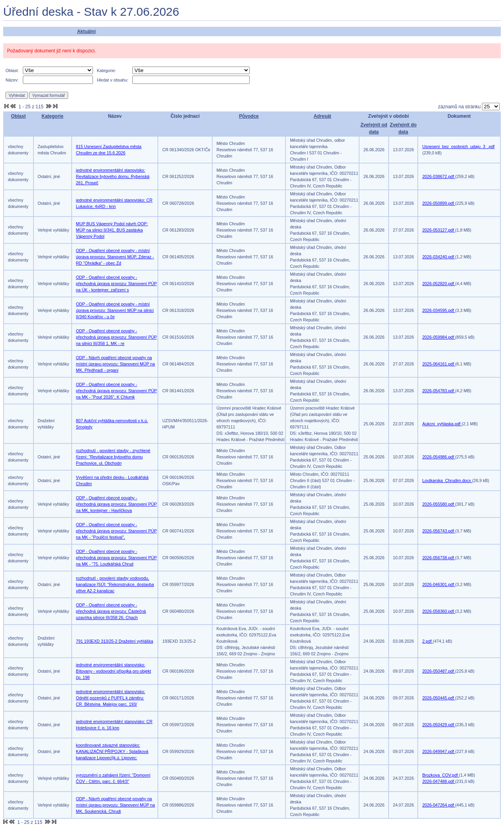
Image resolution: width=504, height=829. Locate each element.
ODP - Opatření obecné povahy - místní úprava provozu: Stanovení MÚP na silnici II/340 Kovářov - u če (115, 310)
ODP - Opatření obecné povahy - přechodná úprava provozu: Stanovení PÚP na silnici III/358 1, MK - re (117, 337)
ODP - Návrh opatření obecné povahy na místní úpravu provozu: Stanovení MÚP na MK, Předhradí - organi (116, 364)
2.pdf (427, 641)
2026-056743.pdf (439, 531)
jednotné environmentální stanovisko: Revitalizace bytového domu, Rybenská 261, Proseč (113, 176)
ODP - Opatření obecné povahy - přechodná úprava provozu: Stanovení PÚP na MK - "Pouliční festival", (117, 531)
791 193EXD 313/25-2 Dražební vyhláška (115, 641)
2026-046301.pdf (439, 584)
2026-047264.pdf (439, 805)
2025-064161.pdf (439, 364)
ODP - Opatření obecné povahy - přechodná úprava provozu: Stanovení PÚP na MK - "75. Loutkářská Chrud (117, 558)
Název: (12, 80)
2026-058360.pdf (439, 611)
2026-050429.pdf (439, 725)
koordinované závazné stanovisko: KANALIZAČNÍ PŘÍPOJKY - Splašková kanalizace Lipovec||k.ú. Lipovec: (112, 751)
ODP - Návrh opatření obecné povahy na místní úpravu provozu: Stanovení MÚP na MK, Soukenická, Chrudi (116, 805)
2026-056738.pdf (439, 558)
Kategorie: (107, 70)
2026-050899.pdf (439, 203)
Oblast (18, 116)
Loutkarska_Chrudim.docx (447, 480)
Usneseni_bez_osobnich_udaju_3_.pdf (458, 147)
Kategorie (52, 116)
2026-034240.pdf (439, 257)
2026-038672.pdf (439, 176)
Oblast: (12, 70)
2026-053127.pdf (439, 230)
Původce (249, 116)
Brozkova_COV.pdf (440, 775)
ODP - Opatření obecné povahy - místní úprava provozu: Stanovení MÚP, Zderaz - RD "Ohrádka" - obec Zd (115, 257)
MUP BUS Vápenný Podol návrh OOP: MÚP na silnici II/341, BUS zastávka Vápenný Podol (112, 230)
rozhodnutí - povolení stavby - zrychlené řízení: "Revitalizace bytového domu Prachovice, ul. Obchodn (113, 457)
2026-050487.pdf (439, 671)
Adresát (322, 116)
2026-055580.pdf (439, 504)
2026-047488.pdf (439, 781)
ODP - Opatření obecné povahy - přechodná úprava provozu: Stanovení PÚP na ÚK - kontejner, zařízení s (117, 284)
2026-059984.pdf (439, 337)
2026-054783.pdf (439, 391)
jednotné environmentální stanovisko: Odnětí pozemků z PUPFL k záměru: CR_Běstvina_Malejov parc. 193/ (111, 698)
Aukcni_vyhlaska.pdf (442, 424)
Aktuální (86, 32)
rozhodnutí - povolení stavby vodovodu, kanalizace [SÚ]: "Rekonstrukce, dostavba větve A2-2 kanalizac (115, 584)
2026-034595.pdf (439, 310)
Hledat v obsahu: (113, 80)
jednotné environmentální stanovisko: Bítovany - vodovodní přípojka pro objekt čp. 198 (114, 671)
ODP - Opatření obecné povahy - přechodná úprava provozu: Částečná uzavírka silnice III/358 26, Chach (111, 611)
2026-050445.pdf (439, 698)
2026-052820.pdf (439, 284)
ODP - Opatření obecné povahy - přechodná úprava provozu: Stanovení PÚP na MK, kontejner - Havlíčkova (117, 504)
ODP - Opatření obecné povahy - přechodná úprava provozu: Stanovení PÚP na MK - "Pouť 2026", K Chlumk (117, 391)
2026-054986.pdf (439, 457)
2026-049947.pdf (439, 751)
